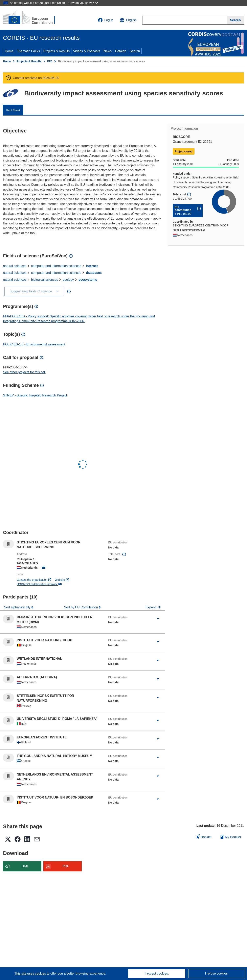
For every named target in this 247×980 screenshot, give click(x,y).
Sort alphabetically (18, 607)
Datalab (121, 51)
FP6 (50, 61)
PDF (66, 866)
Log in (106, 20)
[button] (128, 20)
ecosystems (88, 280)
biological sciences (44, 280)
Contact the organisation (34, 580)
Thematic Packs (28, 51)
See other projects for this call (24, 372)
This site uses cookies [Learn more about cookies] (31, 973)
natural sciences (15, 266)
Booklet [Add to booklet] (204, 836)
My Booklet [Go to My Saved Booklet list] (231, 837)
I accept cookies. (157, 973)
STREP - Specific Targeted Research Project (35, 395)
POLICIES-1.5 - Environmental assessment (34, 344)
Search (135, 51)
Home (9, 51)
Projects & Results (57, 51)
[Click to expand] (158, 619)
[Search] (235, 20)
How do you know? (83, 3)
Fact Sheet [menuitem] (13, 110)
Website (62, 580)
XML (26, 866)
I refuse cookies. (217, 973)
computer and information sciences (56, 266)
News (108, 51)
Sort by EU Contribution (81, 607)
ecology (68, 280)
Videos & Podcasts (87, 51)
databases (94, 273)
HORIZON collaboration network (39, 584)
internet (92, 266)
